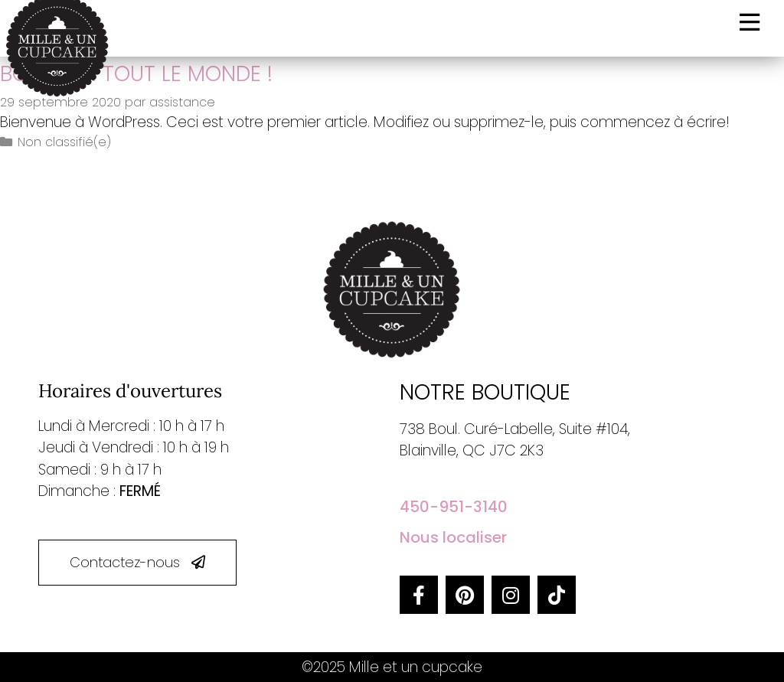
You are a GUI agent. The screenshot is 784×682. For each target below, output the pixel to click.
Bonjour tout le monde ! (136, 74)
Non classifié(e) (64, 142)
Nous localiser (453, 537)
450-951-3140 (454, 507)
